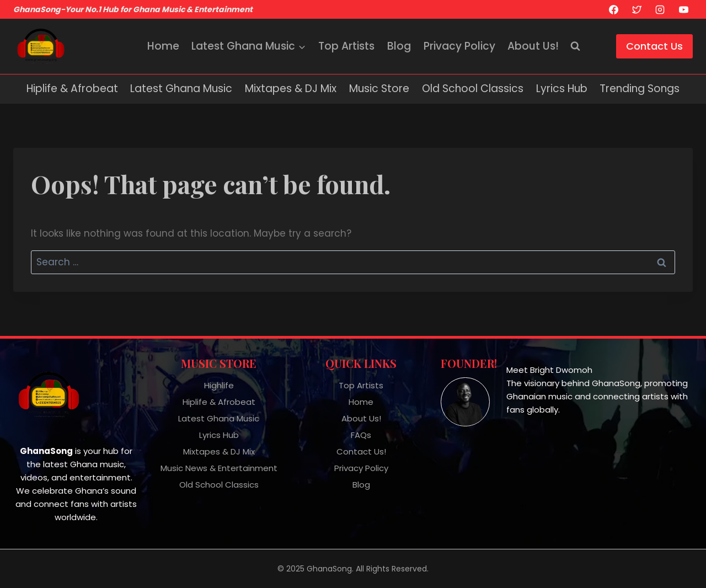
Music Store (379, 89)
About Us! (533, 46)
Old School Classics (473, 89)
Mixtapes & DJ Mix (291, 89)
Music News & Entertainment (219, 468)
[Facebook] (613, 9)
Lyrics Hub (562, 89)
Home (163, 46)
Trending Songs (640, 89)
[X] (637, 9)
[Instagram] (660, 9)
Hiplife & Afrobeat (72, 89)
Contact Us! (361, 451)
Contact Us (654, 46)
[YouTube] (683, 9)
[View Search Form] (575, 46)
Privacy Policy (459, 46)
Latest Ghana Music (181, 89)
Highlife (219, 385)
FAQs (361, 435)
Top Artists (346, 46)
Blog (399, 46)
